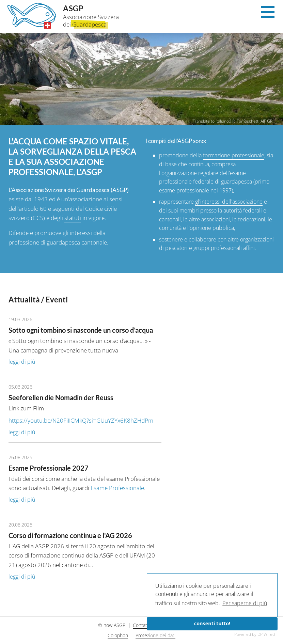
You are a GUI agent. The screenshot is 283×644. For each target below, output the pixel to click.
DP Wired (266, 634)
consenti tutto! (212, 623)
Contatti (141, 625)
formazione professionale (234, 155)
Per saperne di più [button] (245, 603)
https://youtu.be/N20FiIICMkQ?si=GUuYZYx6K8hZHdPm (81, 420)
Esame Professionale (117, 488)
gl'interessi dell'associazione (229, 202)
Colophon (118, 635)
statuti (73, 218)
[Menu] (268, 14)
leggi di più (22, 362)
